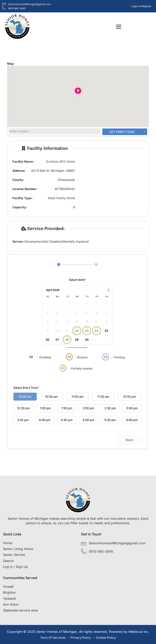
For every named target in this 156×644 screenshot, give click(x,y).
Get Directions (122, 132)
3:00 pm (132, 408)
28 (67, 340)
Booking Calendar (82, 347)
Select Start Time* (26, 388)
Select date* (77, 280)
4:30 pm (67, 420)
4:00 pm (45, 420)
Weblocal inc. (139, 632)
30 (87, 340)
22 (77, 331)
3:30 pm (23, 420)
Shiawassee (66, 180)
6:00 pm (132, 420)
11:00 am (77, 397)
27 (57, 340)
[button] (119, 27)
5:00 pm (88, 420)
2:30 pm (110, 408)
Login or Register (142, 6)
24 (96, 331)
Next (129, 440)
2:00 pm (88, 408)
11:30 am (103, 397)
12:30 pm (23, 408)
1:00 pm (45, 408)
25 (106, 331)
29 (77, 340)
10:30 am (51, 397)
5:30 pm (110, 420)
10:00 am (25, 397)
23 (87, 331)
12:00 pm (129, 397)
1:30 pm (67, 408)
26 (47, 340)
